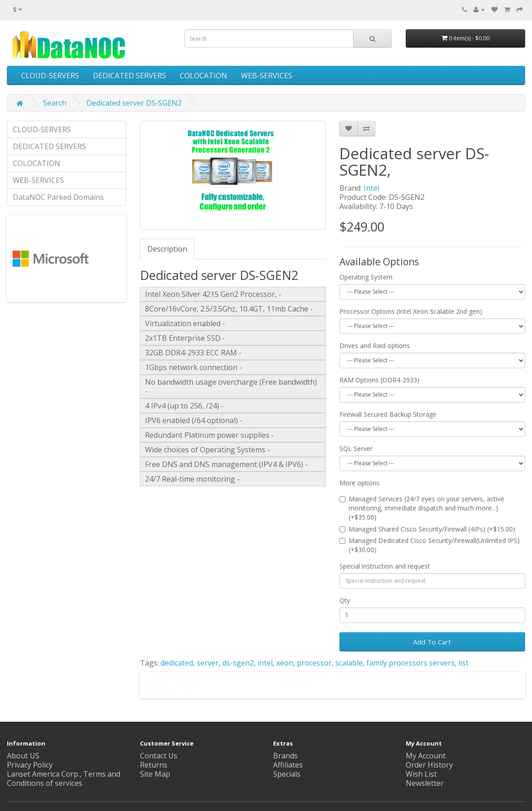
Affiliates (288, 765)
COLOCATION (204, 75)
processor (314, 663)
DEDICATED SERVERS (129, 75)
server (208, 663)
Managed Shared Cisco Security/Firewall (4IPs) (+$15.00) (427, 529)
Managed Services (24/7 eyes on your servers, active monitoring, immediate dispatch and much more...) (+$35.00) (422, 508)
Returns (154, 765)
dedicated (177, 663)
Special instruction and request (385, 566)
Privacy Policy (30, 765)
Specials (287, 774)
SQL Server (356, 448)
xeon (285, 663)
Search (55, 103)
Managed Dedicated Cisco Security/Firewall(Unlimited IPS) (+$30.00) (430, 545)
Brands (285, 756)
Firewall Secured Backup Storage (388, 414)
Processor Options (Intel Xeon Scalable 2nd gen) (411, 311)
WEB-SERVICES (267, 75)
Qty (345, 600)
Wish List (421, 774)
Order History (429, 765)
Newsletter (425, 783)
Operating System (366, 277)
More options (360, 483)
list (463, 663)
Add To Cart (432, 642)
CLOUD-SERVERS (50, 75)
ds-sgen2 (238, 663)
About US (23, 756)
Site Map (155, 774)
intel (265, 663)
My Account (426, 756)
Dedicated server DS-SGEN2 (134, 103)
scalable (349, 663)
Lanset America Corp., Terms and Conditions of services (64, 779)
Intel (371, 188)
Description (167, 249)
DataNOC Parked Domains (58, 197)
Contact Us (159, 756)
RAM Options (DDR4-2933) (379, 380)
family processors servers (411, 663)
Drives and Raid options (375, 346)
